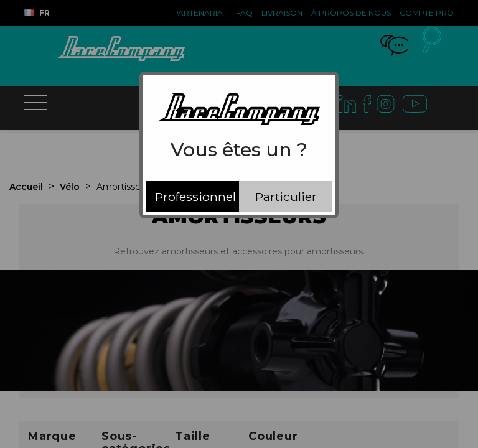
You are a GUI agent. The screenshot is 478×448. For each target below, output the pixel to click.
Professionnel (195, 197)
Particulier (286, 197)
